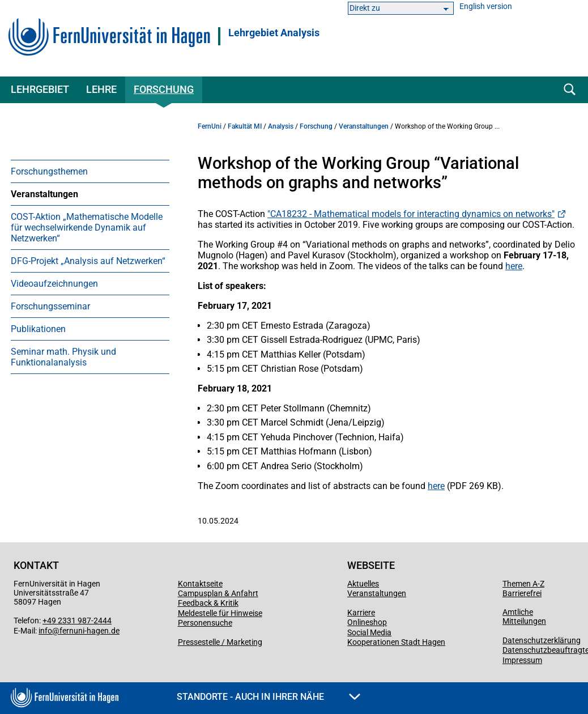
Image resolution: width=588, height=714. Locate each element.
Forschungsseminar (50, 306)
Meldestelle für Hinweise (220, 613)
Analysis (281, 126)
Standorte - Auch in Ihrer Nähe (269, 697)
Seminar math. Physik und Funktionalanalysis (63, 357)
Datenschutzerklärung (542, 640)
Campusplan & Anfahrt (218, 593)
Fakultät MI (245, 126)
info (45, 631)
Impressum (522, 660)
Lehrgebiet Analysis (274, 33)
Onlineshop (367, 622)
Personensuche (205, 623)
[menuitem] (90, 171)
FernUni (210, 126)
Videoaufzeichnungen (54, 284)
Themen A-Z (523, 584)
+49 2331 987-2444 (77, 620)
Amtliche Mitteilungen (524, 617)
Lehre (101, 89)
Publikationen (38, 329)
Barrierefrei (522, 593)
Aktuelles (363, 584)
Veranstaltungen (44, 194)
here (514, 266)
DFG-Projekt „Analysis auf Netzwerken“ (88, 261)
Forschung (164, 89)
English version (486, 7)
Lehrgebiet (40, 89)
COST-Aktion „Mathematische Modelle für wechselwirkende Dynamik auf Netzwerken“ (87, 228)
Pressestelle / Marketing (220, 642)
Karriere (361, 613)
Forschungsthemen (49, 171)
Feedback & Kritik (208, 603)
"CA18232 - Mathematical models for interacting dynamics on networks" (411, 214)
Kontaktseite (200, 584)
